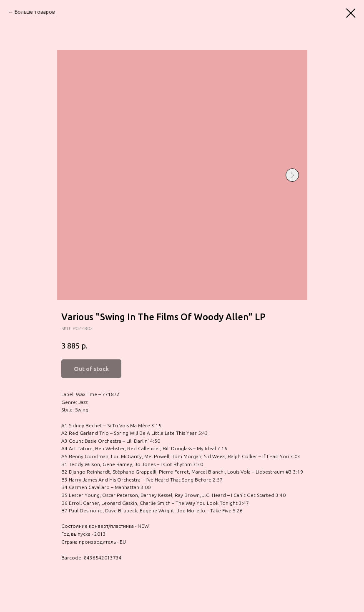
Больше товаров (35, 12)
